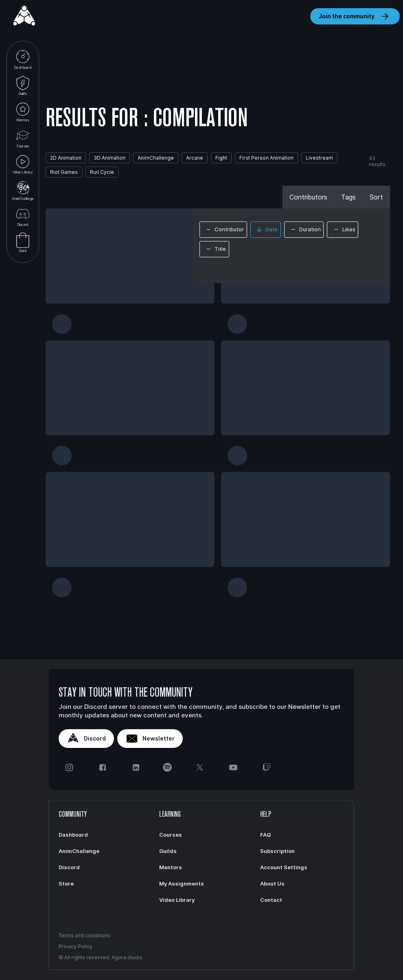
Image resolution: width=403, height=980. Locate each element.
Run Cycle (102, 172)
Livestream (319, 158)
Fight (221, 158)
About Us (272, 884)
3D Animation (110, 158)
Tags (348, 197)
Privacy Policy (76, 946)
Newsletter (150, 739)
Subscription (277, 851)
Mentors (23, 112)
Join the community (355, 16)
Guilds (23, 86)
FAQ (265, 835)
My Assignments (182, 884)
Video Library (23, 164)
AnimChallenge (23, 190)
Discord (23, 216)
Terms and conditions (84, 935)
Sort (376, 197)
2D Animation (66, 158)
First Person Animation (266, 158)
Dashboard (23, 59)
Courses (23, 138)
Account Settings (284, 867)
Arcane (195, 158)
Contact (271, 900)
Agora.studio (127, 957)
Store (23, 243)
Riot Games (64, 172)
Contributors (308, 197)
